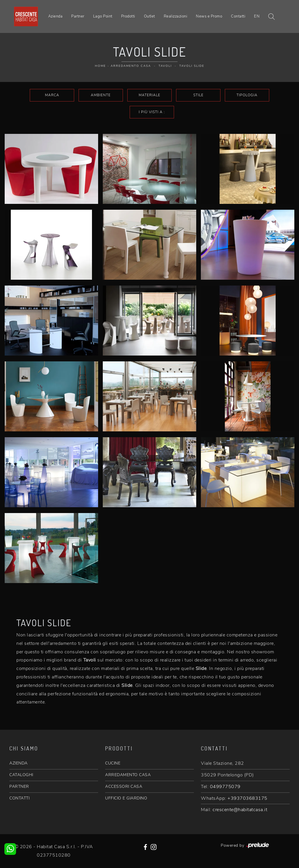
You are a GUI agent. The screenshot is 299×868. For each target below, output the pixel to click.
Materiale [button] (149, 95)
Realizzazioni (176, 16)
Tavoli (165, 66)
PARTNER (19, 786)
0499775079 (225, 787)
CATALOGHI (21, 775)
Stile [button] (198, 95)
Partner (78, 16)
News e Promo (209, 16)
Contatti (238, 16)
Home (100, 66)
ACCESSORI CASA (124, 786)
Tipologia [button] (247, 95)
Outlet (149, 16)
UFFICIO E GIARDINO (126, 798)
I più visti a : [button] (152, 112)
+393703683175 (247, 798)
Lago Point (103, 16)
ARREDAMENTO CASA (128, 775)
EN (257, 16)
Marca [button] (52, 95)
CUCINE (113, 763)
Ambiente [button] (101, 95)
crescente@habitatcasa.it (240, 810)
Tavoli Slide (192, 66)
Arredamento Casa (131, 66)
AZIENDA (19, 763)
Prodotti (128, 16)
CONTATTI (19, 798)
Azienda (55, 16)
